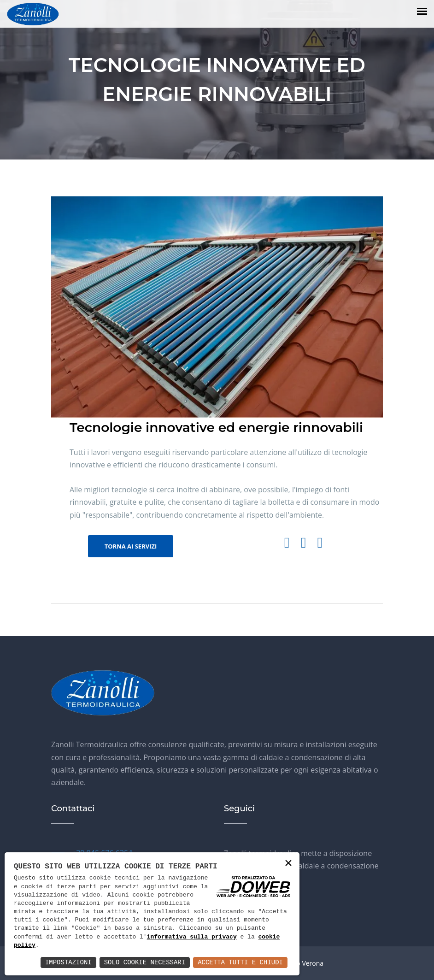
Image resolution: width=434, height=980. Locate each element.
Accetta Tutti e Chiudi (240, 962)
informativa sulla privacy (192, 937)
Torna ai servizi (131, 546)
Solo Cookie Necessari (145, 962)
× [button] (288, 864)
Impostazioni (68, 962)
